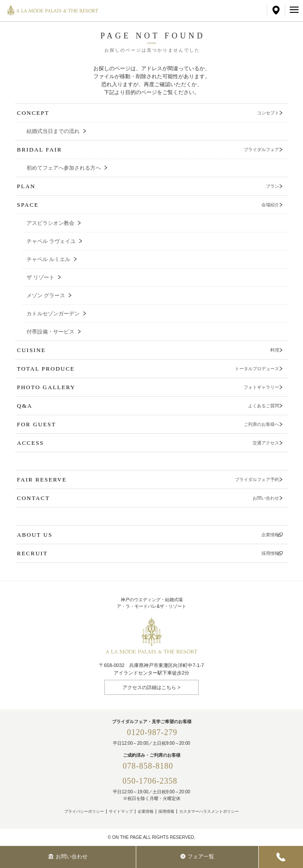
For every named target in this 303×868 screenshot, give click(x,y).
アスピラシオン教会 (50, 223)
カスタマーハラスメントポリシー (209, 811)
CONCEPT (148, 113)
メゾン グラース (46, 296)
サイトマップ (121, 811)
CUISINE (148, 350)
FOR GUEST (148, 424)
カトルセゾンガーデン (53, 314)
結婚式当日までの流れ (53, 131)
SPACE (148, 205)
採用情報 (166, 811)
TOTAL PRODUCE (148, 369)
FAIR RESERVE (148, 479)
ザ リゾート (40, 277)
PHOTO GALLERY (148, 387)
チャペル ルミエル (48, 259)
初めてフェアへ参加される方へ (64, 168)
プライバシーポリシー (84, 811)
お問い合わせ (68, 857)
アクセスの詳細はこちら (149, 687)
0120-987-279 (152, 732)
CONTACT (148, 498)
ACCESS (148, 443)
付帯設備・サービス (50, 332)
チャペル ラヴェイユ (51, 241)
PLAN (148, 186)
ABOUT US (148, 535)
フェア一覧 (197, 857)
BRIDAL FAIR (148, 150)
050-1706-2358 (150, 781)
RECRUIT (148, 553)
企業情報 (146, 811)
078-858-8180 (152, 766)
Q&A (148, 406)
